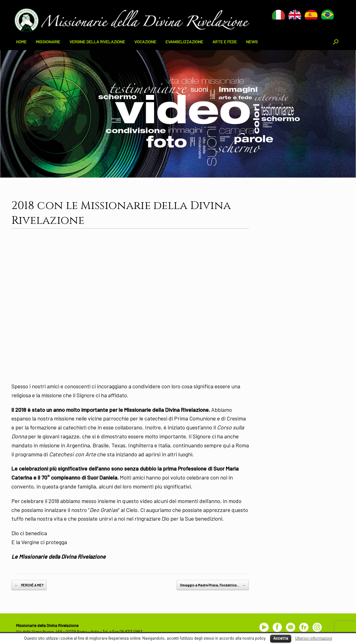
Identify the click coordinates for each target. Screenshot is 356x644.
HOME (21, 42)
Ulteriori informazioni (314, 638)
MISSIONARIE (48, 42)
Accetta (281, 638)
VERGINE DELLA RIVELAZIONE (97, 42)
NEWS (252, 42)
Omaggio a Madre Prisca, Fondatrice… (213, 585)
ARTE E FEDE (225, 42)
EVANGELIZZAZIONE (184, 42)
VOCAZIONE (145, 42)
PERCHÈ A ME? (29, 585)
